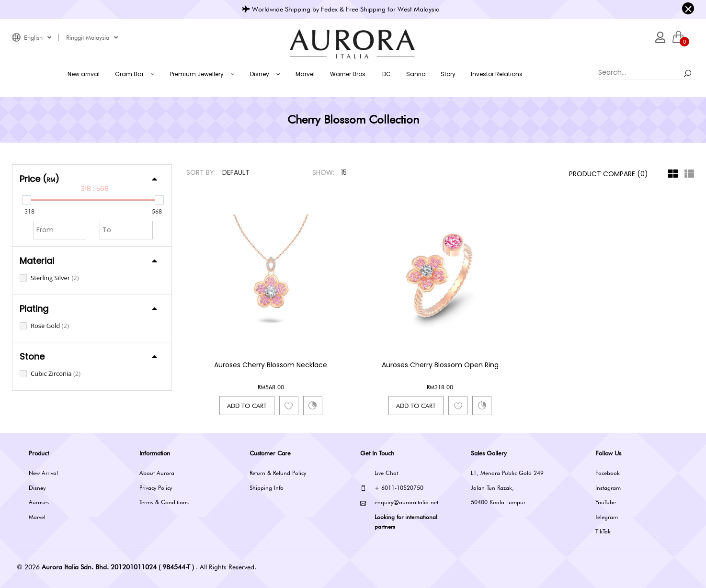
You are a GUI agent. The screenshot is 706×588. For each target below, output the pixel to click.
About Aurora (157, 473)
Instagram (608, 488)
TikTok (603, 531)
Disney (37, 488)
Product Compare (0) (609, 174)
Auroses (39, 502)
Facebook (608, 473)
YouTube (606, 502)
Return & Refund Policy (278, 473)
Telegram (607, 517)
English (38, 37)
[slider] (27, 200)
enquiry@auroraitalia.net (399, 503)
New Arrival (43, 473)
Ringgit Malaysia (92, 37)
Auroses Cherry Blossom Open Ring (440, 365)
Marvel (37, 517)
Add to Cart (247, 406)
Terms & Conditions (164, 502)
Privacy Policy (156, 488)
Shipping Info (267, 488)
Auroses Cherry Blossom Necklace (271, 365)
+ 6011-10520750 (392, 488)
